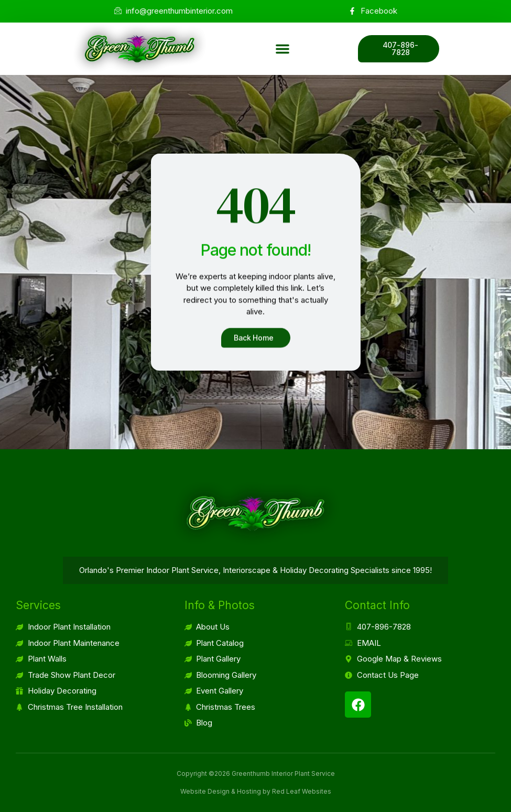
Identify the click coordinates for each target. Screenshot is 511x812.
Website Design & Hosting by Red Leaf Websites (256, 791)
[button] (282, 49)
